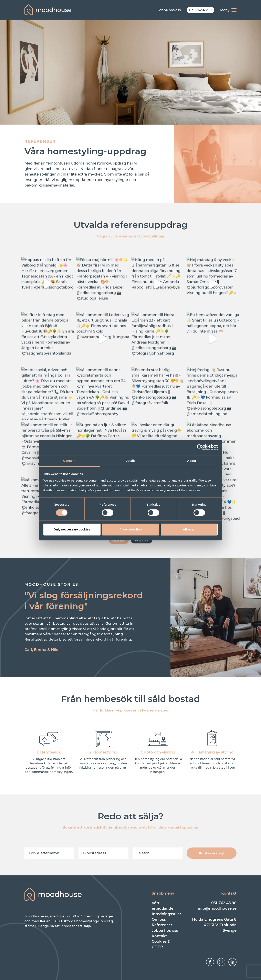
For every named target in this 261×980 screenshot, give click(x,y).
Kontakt (159, 936)
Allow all (189, 530)
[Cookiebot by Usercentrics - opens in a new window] (200, 447)
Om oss (159, 919)
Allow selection (130, 530)
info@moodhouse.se (217, 908)
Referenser (162, 925)
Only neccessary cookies (72, 530)
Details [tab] (130, 461)
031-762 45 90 (224, 903)
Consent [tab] (69, 461)
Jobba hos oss (165, 930)
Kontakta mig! (212, 853)
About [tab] (192, 461)
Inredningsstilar (166, 914)
